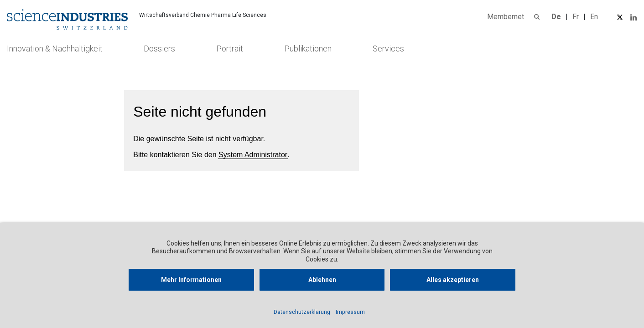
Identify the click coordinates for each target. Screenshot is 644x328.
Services (388, 49)
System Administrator (253, 155)
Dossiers (159, 49)
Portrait (230, 49)
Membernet (506, 17)
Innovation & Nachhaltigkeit (55, 49)
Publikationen (308, 49)
